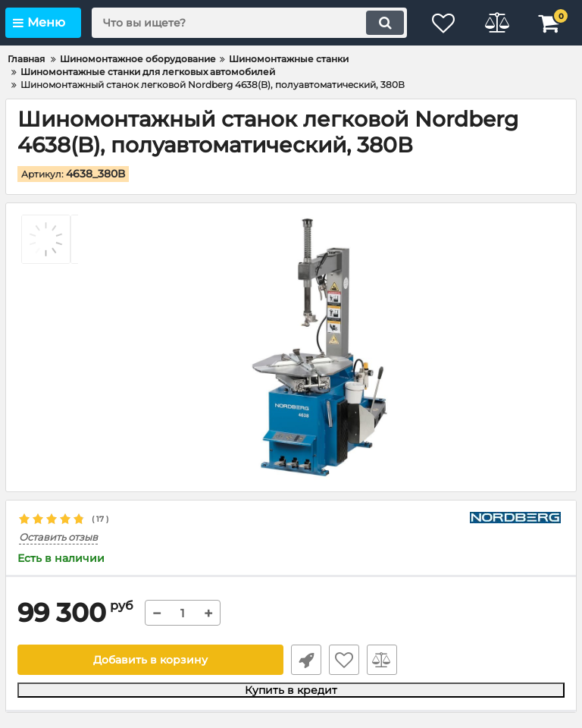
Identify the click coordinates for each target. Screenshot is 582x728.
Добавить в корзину (150, 660)
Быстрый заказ (306, 660)
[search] (249, 23)
